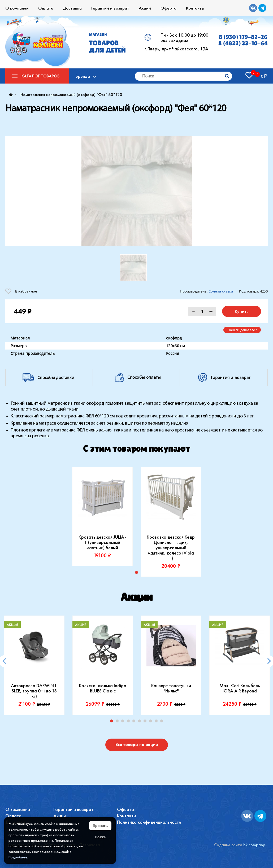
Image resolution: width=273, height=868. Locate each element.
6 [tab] (141, 722)
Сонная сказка (221, 291)
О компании (17, 8)
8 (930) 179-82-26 (243, 37)
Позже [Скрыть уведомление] (100, 837)
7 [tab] (146, 722)
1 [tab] (113, 722)
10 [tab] (163, 722)
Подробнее (18, 857)
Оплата (46, 8)
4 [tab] (129, 722)
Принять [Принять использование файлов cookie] (100, 826)
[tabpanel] (102, 517)
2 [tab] (118, 722)
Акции (145, 8)
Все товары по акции (137, 745)
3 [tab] (124, 722)
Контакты (195, 8)
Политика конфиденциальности (149, 822)
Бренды (83, 76)
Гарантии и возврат (110, 8)
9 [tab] (157, 722)
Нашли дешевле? (242, 330)
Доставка (72, 8)
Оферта (168, 8)
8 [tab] (152, 722)
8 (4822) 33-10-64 (243, 43)
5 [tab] (135, 722)
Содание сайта (228, 845)
